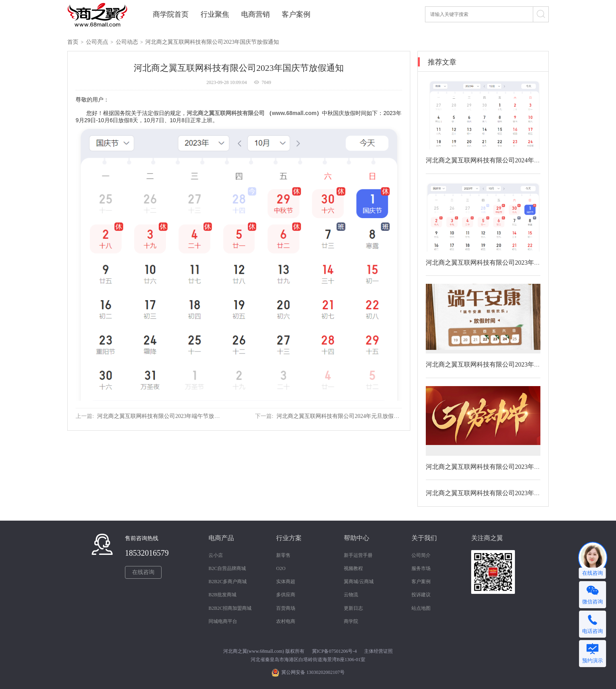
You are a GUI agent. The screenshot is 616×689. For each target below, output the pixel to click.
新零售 (283, 555)
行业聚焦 (215, 14)
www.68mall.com (294, 113)
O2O (281, 568)
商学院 (351, 621)
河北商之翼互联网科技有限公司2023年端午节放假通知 (164, 416)
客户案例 (296, 14)
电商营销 (255, 14)
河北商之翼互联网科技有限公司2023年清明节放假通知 (502, 493)
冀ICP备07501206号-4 (334, 651)
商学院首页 (171, 14)
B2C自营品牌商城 (227, 568)
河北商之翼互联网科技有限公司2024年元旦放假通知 (341, 416)
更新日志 (353, 608)
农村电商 (286, 621)
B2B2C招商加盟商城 (230, 608)
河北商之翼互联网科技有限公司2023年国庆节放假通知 (212, 42)
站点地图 (421, 608)
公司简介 (421, 555)
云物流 (351, 595)
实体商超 (286, 582)
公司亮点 (97, 42)
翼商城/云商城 (359, 582)
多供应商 (286, 595)
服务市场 (421, 568)
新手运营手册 (358, 555)
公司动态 (127, 42)
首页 (73, 42)
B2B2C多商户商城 (228, 582)
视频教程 (353, 568)
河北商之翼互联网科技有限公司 (226, 113)
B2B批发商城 (222, 595)
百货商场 (286, 608)
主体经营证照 (378, 651)
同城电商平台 (223, 621)
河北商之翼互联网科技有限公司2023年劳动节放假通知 (502, 467)
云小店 (216, 555)
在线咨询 (143, 572)
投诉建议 (421, 595)
